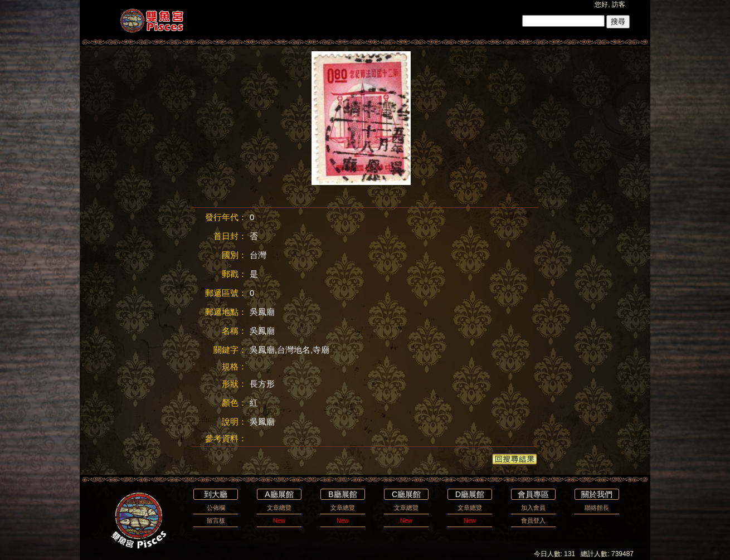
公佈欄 (216, 508)
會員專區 (533, 494)
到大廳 (216, 494)
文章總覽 (279, 508)
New (279, 520)
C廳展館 (406, 494)
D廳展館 (470, 494)
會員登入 (533, 520)
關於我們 (597, 494)
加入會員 (533, 508)
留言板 (216, 520)
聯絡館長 (597, 508)
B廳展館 (342, 494)
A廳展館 (279, 494)
